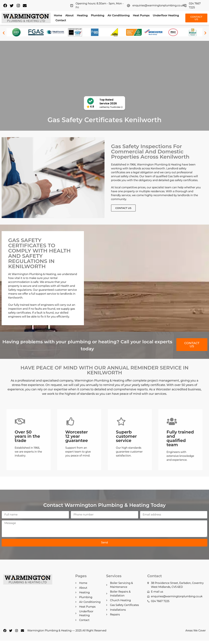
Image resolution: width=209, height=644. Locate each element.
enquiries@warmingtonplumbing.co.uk (158, 5)
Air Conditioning (119, 15)
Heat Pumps (141, 15)
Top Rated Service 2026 (108, 102)
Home (58, 15)
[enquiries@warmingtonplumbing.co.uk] (129, 6)
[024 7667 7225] (185, 6)
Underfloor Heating (166, 15)
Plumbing (98, 15)
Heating (82, 15)
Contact (61, 20)
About (69, 15)
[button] (4, 33)
